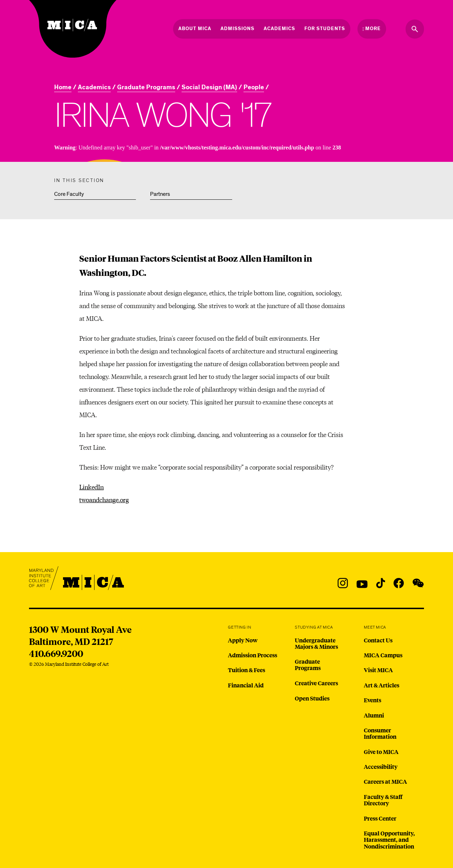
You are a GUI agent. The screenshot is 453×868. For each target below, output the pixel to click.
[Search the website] (415, 29)
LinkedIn (91, 487)
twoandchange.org (104, 500)
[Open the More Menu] (372, 29)
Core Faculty (69, 194)
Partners (160, 194)
